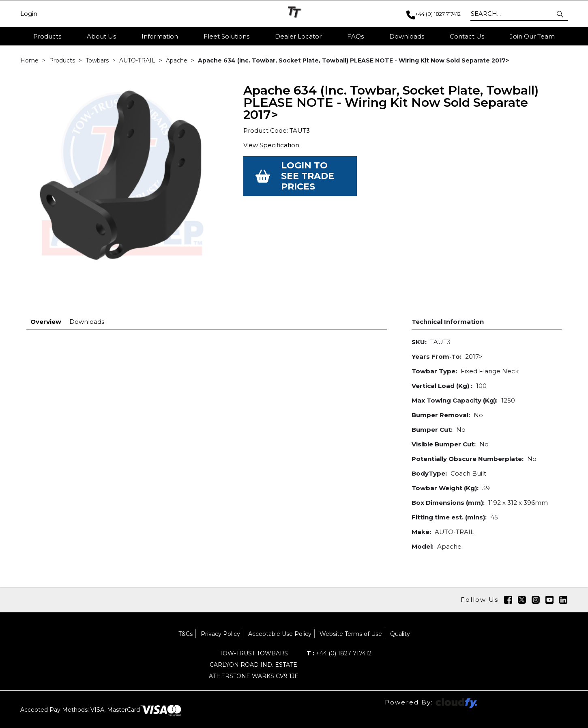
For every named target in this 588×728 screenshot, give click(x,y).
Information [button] (160, 36)
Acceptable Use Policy (280, 613)
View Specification (271, 145)
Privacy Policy (220, 613)
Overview (46, 300)
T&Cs (186, 613)
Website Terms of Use (351, 613)
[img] (508, 579)
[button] (561, 14)
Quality (400, 613)
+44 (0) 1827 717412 (339, 632)
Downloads (87, 300)
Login (29, 14)
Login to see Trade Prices (308, 176)
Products (47, 36)
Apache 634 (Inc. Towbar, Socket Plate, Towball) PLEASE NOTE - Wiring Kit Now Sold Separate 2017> (353, 61)
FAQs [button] (355, 36)
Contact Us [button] (467, 36)
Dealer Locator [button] (298, 36)
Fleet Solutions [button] (226, 36)
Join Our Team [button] (532, 36)
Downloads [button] (407, 36)
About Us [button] (101, 36)
